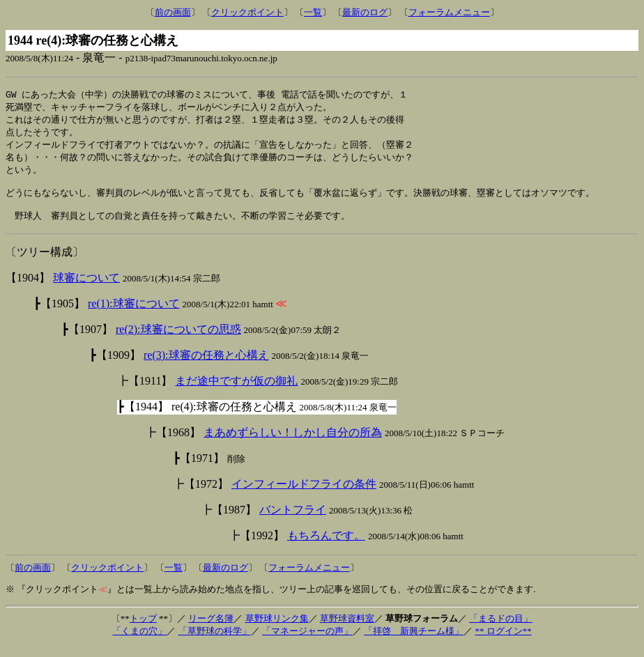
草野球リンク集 (277, 629)
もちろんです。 (326, 546)
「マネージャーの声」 (307, 641)
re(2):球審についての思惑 (178, 340)
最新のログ (365, 12)
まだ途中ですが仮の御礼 (236, 391)
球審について (86, 288)
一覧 (313, 12)
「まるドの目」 (501, 629)
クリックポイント (247, 12)
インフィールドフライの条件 (304, 494)
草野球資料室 (347, 629)
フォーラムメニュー (449, 12)
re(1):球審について (134, 314)
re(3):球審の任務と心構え (206, 365)
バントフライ (293, 520)
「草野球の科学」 (215, 641)
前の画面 (173, 12)
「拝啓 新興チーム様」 (414, 641)
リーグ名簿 (211, 629)
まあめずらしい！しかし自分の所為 (293, 443)
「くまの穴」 (139, 641)
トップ (143, 629)
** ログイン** (503, 641)
